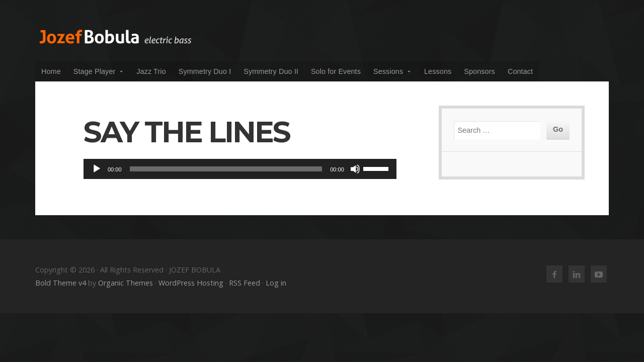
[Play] (97, 169)
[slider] (226, 169)
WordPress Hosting (191, 283)
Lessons (438, 71)
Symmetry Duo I (205, 71)
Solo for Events (336, 71)
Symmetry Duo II (271, 71)
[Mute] (355, 169)
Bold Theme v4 (61, 283)
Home (51, 71)
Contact (520, 71)
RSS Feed (245, 283)
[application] (240, 169)
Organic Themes (126, 283)
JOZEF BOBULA (116, 37)
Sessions (388, 71)
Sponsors (479, 71)
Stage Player (95, 71)
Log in (276, 283)
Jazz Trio (151, 71)
